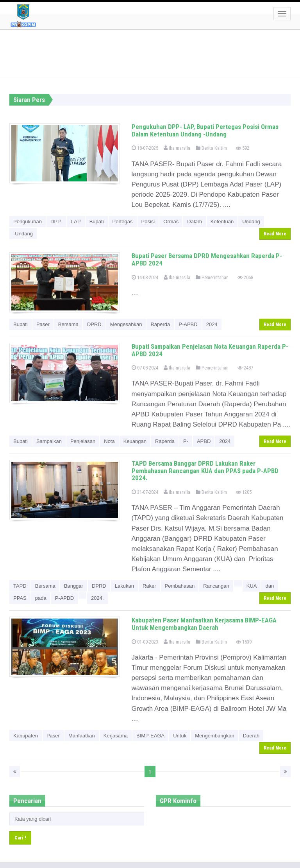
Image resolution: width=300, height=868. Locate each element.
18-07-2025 (145, 148)
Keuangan (135, 441)
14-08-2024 (145, 277)
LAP (76, 221)
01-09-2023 (145, 642)
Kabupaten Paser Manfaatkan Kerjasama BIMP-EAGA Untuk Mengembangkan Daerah (204, 624)
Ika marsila (177, 148)
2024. (97, 598)
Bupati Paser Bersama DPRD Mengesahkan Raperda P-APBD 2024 (207, 259)
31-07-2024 (145, 492)
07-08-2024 (145, 368)
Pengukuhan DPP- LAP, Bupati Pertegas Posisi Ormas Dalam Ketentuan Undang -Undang (205, 130)
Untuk (180, 736)
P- (186, 441)
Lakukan (124, 586)
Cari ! (20, 838)
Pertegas (123, 221)
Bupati (97, 221)
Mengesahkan (126, 324)
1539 (244, 642)
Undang (251, 221)
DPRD (94, 324)
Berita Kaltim (211, 148)
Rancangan (216, 586)
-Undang (23, 234)
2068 (245, 277)
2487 (245, 368)
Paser (43, 324)
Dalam (195, 221)
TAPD (20, 586)
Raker (149, 586)
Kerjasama (116, 736)
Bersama (68, 324)
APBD (204, 441)
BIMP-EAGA (150, 736)
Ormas (171, 221)
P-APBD (188, 324)
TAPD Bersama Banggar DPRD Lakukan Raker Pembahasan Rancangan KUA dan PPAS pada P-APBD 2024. (205, 471)
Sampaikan (49, 441)
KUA (252, 586)
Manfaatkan (82, 736)
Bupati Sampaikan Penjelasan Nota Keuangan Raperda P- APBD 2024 (210, 350)
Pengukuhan (28, 221)
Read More (275, 234)
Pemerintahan (212, 277)
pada (41, 598)
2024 (212, 324)
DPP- (56, 221)
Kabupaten (26, 736)
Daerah (251, 736)
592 (243, 148)
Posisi (148, 221)
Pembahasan (180, 586)
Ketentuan (222, 221)
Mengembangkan (214, 736)
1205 (244, 492)
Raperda (160, 324)
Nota (109, 441)
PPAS (20, 598)
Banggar (74, 586)
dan (270, 586)
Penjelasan (83, 441)
